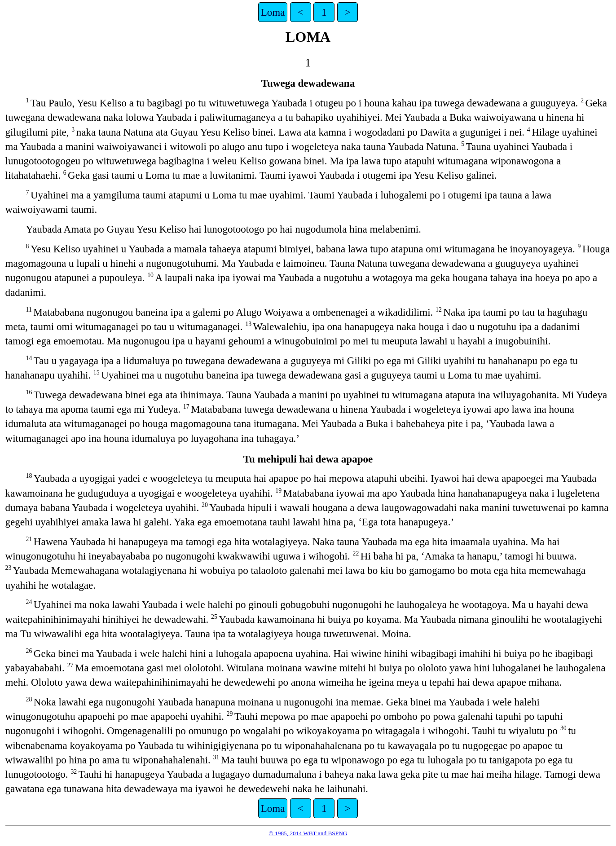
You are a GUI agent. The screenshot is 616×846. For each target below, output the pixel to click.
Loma (273, 12)
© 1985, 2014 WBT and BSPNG (308, 833)
